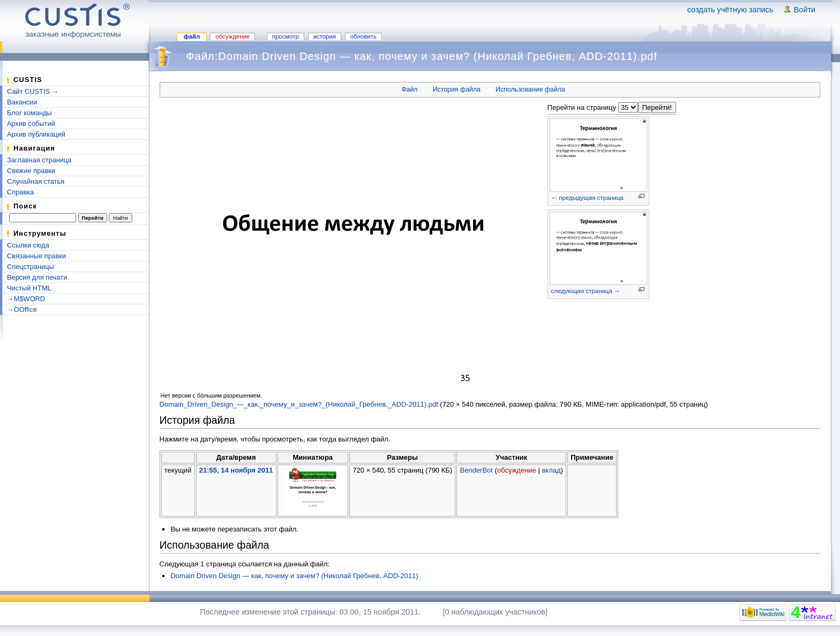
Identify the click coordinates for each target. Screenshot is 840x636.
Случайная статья (36, 181)
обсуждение (517, 470)
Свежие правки (31, 171)
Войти (805, 10)
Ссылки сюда (28, 245)
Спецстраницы (31, 267)
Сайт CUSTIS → (33, 91)
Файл (192, 36)
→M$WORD (26, 299)
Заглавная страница (39, 160)
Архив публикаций (36, 134)
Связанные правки (37, 256)
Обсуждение (232, 36)
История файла (457, 89)
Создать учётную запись (730, 10)
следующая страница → (586, 291)
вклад (551, 470)
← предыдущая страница (587, 198)
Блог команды (29, 113)
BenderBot (477, 470)
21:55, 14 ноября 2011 (236, 470)
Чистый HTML (29, 288)
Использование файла (530, 89)
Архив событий (31, 124)
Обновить (363, 36)
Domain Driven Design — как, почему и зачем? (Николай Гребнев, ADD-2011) (294, 576)
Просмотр (286, 36)
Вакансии (22, 102)
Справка (20, 192)
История (325, 36)
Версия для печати (37, 277)
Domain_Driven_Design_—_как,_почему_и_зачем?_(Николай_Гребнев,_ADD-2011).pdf (299, 404)
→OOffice (22, 309)
